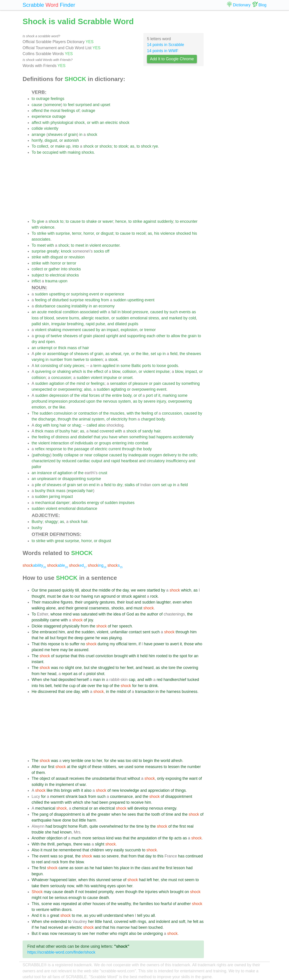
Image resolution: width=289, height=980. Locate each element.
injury (161, 401)
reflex (40, 449)
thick (62, 348)
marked (176, 318)
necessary (67, 934)
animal (85, 419)
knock (66, 251)
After (36, 767)
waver (108, 221)
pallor (36, 467)
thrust (121, 778)
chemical (80, 808)
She (35, 632)
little (82, 820)
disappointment (179, 797)
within (55, 910)
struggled (106, 668)
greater (104, 814)
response (54, 449)
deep (79, 638)
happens (164, 437)
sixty (68, 366)
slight (69, 668)
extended (59, 922)
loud (130, 602)
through (64, 419)
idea (117, 614)
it (159, 395)
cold (192, 318)
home (73, 826)
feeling (41, 300)
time (43, 590)
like (145, 354)
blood (127, 312)
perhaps (64, 844)
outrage (43, 99)
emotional (139, 318)
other (161, 336)
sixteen (96, 360)
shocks (106, 146)
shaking (54, 330)
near (88, 455)
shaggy (51, 522)
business (190, 692)
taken (108, 868)
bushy (65, 431)
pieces (78, 366)
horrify (37, 140)
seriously (58, 886)
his (157, 233)
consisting (49, 366)
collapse (71, 455)
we (134, 590)
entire (117, 395)
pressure (140, 312)
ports (147, 366)
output (97, 461)
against (150, 221)
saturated (89, 614)
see (85, 934)
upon (63, 281)
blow (116, 372)
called (92, 425)
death (69, 892)
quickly (68, 590)
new (115, 790)
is (85, 372)
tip (171, 838)
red (160, 680)
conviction (104, 656)
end (92, 485)
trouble (38, 832)
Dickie (37, 626)
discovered (47, 692)
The (35, 413)
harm (92, 820)
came (55, 620)
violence (47, 227)
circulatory (156, 461)
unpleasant (47, 479)
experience (41, 116)
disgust (51, 140)
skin (45, 324)
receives (77, 778)
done (67, 820)
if (140, 644)
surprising (79, 294)
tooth (156, 814)
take (35, 886)
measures (154, 767)
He (34, 692)
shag (76, 425)
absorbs (79, 503)
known (66, 832)
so (61, 856)
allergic (88, 318)
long (55, 425)
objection (55, 838)
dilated (121, 324)
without (134, 778)
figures (67, 602)
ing (97, 565)
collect (42, 146)
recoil (141, 233)
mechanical (45, 503)
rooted (162, 656)
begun (37, 874)
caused (157, 312)
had (54, 680)
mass (72, 348)
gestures (107, 602)
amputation (147, 838)
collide (37, 128)
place (125, 868)
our (77, 596)
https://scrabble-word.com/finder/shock (61, 952)
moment (57, 797)
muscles (117, 413)
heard (148, 668)
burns (74, 318)
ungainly (91, 602)
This (35, 904)
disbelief (85, 437)
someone (53, 105)
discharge (47, 419)
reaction (102, 318)
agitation (57, 383)
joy (90, 620)
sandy (148, 431)
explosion (129, 330)
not (181, 880)
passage (82, 449)
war (83, 785)
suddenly (165, 221)
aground (108, 596)
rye (155, 146)
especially (76, 491)
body (127, 395)
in (81, 135)
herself (83, 680)
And (35, 915)
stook (123, 146)
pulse (100, 324)
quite (94, 826)
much (76, 838)
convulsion (63, 413)
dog (38, 425)
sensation (118, 383)
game (89, 638)
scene (47, 904)
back (83, 797)
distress (62, 437)
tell (140, 915)
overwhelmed (111, 826)
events (185, 312)
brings (66, 790)
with (46, 123)
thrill (51, 844)
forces (94, 395)
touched (155, 927)
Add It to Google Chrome (172, 59)
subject (38, 275)
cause (37, 105)
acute (42, 312)
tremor (150, 330)
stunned (103, 880)
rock (154, 596)
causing (64, 306)
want (193, 778)
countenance (121, 797)
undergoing (153, 934)
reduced (69, 461)
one (78, 668)
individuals (84, 443)
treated (91, 892)
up (68, 146)
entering (119, 443)
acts (178, 838)
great (59, 541)
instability (79, 306)
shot (101, 674)
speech (125, 626)
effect (99, 372)
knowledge (130, 790)
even (177, 602)
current (115, 449)
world (165, 761)
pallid (36, 324)
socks (99, 251)
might (36, 898)
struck (127, 596)
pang (44, 814)
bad (152, 437)
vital (84, 395)
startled (153, 590)
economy (106, 306)
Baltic (136, 366)
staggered (52, 626)
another (184, 904)
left (149, 880)
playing (115, 638)
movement (72, 330)
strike (138, 221)
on (86, 485)
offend (37, 111)
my (112, 644)
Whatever (40, 880)
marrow (123, 927)
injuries (151, 892)
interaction (60, 443)
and (96, 105)
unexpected (42, 389)
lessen (174, 767)
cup (72, 686)
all (47, 638)
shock (79, 123)
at (69, 767)
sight (82, 767)
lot (37, 366)
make (60, 146)
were (141, 590)
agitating (118, 389)
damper (63, 503)
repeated (69, 904)
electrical (57, 275)
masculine (51, 602)
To (34, 146)
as (132, 146)
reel (39, 862)
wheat (116, 354)
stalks (130, 485)
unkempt (45, 348)
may (64, 650)
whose (56, 614)
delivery (170, 455)
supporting (136, 336)
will (130, 808)
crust (103, 473)
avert (174, 644)
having (87, 596)
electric (112, 123)
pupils (133, 324)
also (88, 389)
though (131, 892)
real (190, 826)
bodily (58, 455)
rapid (90, 324)
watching (98, 886)
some (125, 366)
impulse (163, 372)
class (146, 868)
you (105, 437)
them (41, 773)
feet (130, 668)
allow (175, 336)
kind (110, 838)
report (67, 674)
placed (99, 336)
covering (191, 668)
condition (71, 312)
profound (39, 401)
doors (67, 910)
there (78, 844)
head (94, 431)
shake (92, 221)
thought (38, 596)
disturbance (45, 306)
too (128, 761)
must (51, 596)
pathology (42, 455)
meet (41, 245)
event (94, 294)
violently (51, 128)
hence (121, 221)
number (56, 360)
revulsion (77, 257)
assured (81, 650)
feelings (57, 99)
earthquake (42, 820)
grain (72, 135)
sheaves (55, 135)
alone (51, 608)
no (83, 644)
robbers (110, 767)
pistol (91, 674)
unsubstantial (104, 778)
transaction (145, 692)
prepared (117, 802)
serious (99, 838)
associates (41, 239)
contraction (88, 413)
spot (183, 656)
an (102, 123)
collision (129, 372)
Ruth (83, 826)
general (81, 608)
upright (112, 336)
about (86, 590)
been (104, 802)
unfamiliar (119, 632)
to (33, 99)
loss (35, 318)
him (62, 632)
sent (146, 632)
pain (157, 383)
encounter (189, 221)
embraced (49, 632)
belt (49, 686)
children (97, 850)
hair (86, 348)
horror (89, 233)
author (153, 614)
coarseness (99, 608)
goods (173, 366)
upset (105, 105)
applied (109, 366)
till (77, 590)
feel (71, 105)
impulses (127, 503)
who (198, 644)
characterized (44, 461)
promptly (106, 892)
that (97, 437)
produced (77, 401)
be (39, 152)
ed (78, 565)
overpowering (70, 389)
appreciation (159, 790)
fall (114, 312)
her (115, 626)
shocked (184, 233)
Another (39, 838)
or (89, 123)
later (72, 880)
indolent (163, 922)
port (149, 395)
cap (132, 680)
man (97, 680)
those (189, 644)
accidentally (183, 437)
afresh (177, 761)
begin (148, 761)
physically (71, 626)
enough (75, 898)
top (106, 686)
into (76, 146)
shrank (72, 797)
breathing (75, 324)
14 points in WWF (163, 51)
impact (113, 330)
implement (65, 785)
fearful (166, 904)
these (97, 767)
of (78, 111)
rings (142, 922)
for (191, 656)
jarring (55, 497)
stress (154, 318)
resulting (92, 300)
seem (190, 880)
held (144, 656)
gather (54, 269)
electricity (119, 419)
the (47, 111)
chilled (37, 802)
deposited (67, 680)
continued (194, 856)
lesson (179, 868)
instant (37, 662)
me (47, 650)
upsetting (57, 294)
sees (132, 814)
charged (148, 419)
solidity (38, 785)
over (91, 686)
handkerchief (175, 680)
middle (105, 590)
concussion (61, 378)
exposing (173, 778)
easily (119, 850)
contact (135, 632)
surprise (63, 233)
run (97, 596)
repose (54, 644)
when (123, 437)
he (42, 638)
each (151, 336)
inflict (36, 281)
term (97, 366)
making (74, 152)
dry (34, 342)
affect (36, 123)
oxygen (155, 455)
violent (95, 245)
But (35, 934)
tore (172, 668)
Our (35, 590)
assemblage (58, 354)
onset (128, 378)
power (159, 644)
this (44, 644)
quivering (43, 372)
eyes (112, 886)
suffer (75, 644)
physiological (62, 123)
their (79, 602)
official (122, 644)
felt (196, 922)
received (55, 927)
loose (161, 366)
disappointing (74, 479)
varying (38, 360)
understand (113, 915)
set (153, 354)
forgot (62, 638)
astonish (71, 140)
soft (182, 922)
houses (99, 904)
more (87, 838)
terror (77, 233)
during (103, 644)
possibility (40, 620)
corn (156, 485)
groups (105, 443)
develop (141, 808)
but (53, 638)
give (40, 221)
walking (38, 608)
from (105, 300)
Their (36, 602)
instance (44, 473)
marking (170, 395)
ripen (50, 342)
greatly (53, 251)
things (181, 790)
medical (55, 312)
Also (35, 850)
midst (121, 692)
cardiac (84, 461)
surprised (84, 105)
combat (142, 443)
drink (154, 686)
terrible (77, 761)
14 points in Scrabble (165, 45)
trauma (51, 281)
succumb (133, 850)
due (66, 596)
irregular (59, 324)
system (124, 401)
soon (79, 868)
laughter (164, 602)
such (174, 312)
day (126, 590)
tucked (193, 680)
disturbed (60, 300)
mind (81, 383)
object (45, 778)
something (190, 383)
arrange (38, 135)
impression (58, 401)
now (70, 886)
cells (193, 455)
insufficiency (177, 461)
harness (174, 692)
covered (107, 431)
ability (34, 565)
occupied (50, 152)
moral (55, 111)
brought (121, 656)
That (36, 644)
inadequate (138, 455)
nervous (110, 401)
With (36, 844)
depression (59, 395)
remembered (70, 850)
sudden (42, 294)
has (181, 856)
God (130, 614)
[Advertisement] (118, 187)
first (51, 767)
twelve (56, 336)
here (55, 650)
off (107, 251)
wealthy (124, 904)
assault (62, 778)
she (94, 668)
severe (62, 318)
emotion (39, 407)
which (77, 372)
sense (117, 880)
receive (137, 802)
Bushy (37, 522)
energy (93, 503)
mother (103, 934)
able (58, 565)
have (113, 437)
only (161, 778)
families (146, 904)
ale (84, 686)
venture (43, 910)
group (40, 336)
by (166, 312)
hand (108, 922)
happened (58, 880)
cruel (90, 656)
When (37, 680)
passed (54, 590)
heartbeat (129, 461)
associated (89, 312)
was (76, 614)
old (135, 761)
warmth (57, 802)
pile (38, 354)
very (66, 761)
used (129, 767)
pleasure (140, 383)
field (174, 354)
